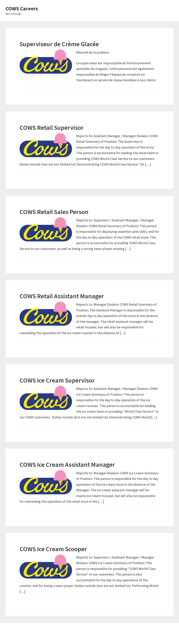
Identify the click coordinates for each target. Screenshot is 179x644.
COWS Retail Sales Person (54, 212)
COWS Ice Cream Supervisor (57, 380)
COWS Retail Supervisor (52, 128)
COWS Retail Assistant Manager (62, 296)
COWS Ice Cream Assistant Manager (67, 465)
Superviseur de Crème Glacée (59, 44)
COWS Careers (22, 8)
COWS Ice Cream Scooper (53, 549)
